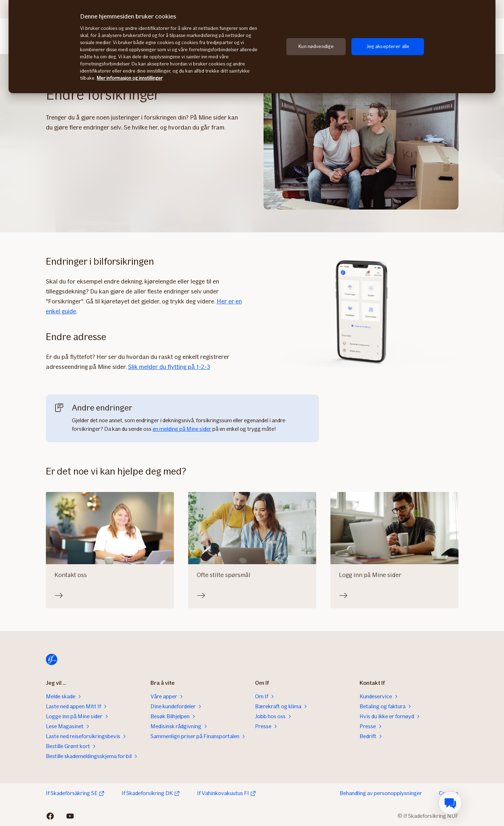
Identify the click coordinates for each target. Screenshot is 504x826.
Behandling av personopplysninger (381, 793)
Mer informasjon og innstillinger (130, 78)
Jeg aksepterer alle (388, 46)
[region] (252, 47)
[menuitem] (450, 803)
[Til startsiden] (52, 660)
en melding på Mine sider (182, 429)
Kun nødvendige (316, 46)
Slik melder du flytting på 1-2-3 (169, 367)
